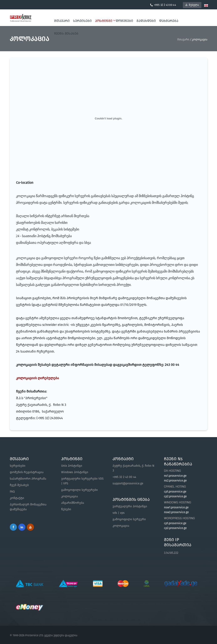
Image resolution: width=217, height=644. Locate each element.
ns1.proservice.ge (175, 476)
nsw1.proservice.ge (176, 507)
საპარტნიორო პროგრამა (28, 479)
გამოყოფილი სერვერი (129, 519)
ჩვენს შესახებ (66, 33)
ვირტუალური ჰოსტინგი (130, 506)
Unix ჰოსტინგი (72, 466)
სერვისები (82, 21)
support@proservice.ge (128, 483)
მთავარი (62, 21)
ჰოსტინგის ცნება (131, 499)
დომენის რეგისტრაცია (27, 472)
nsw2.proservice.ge (176, 512)
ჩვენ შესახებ (19, 485)
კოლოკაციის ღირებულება (37, 378)
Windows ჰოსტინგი (75, 472)
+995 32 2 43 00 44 (124, 477)
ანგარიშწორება (73, 503)
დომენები (124, 21)
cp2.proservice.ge (175, 496)
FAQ (12, 492)
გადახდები (146, 21)
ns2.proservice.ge (175, 481)
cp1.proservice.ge (175, 492)
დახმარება (169, 21)
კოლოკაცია (69, 496)
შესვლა (192, 5)
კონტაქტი (17, 498)
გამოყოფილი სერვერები (79, 490)
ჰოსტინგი (105, 21)
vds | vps (119, 513)
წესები (66, 509)
